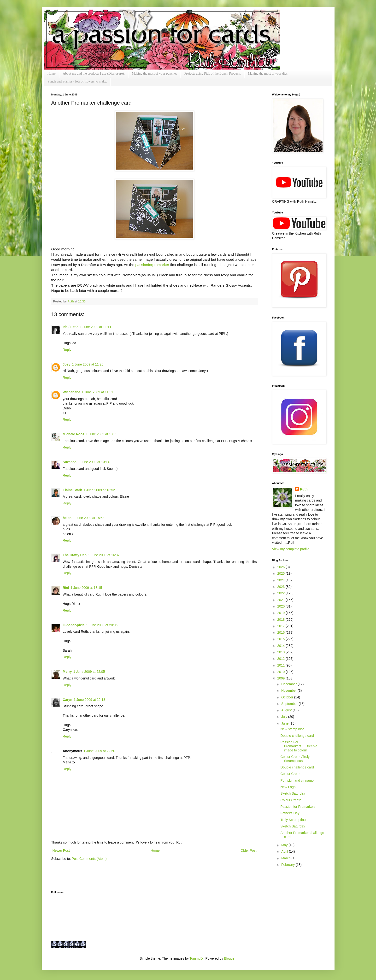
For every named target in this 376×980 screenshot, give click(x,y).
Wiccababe (72, 392)
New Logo (288, 787)
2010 (281, 672)
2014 (281, 646)
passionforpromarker (152, 265)
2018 (281, 620)
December (289, 684)
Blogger (230, 958)
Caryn (68, 700)
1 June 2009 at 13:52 (99, 490)
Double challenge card (297, 736)
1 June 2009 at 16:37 (104, 555)
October (288, 697)
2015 (281, 639)
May (285, 845)
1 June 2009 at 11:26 (88, 364)
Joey (67, 364)
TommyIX (196, 958)
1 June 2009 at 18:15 (86, 588)
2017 (281, 626)
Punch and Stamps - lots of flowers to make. (77, 81)
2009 (281, 678)
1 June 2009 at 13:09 (102, 434)
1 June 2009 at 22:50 (99, 751)
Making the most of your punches (155, 74)
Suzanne (70, 462)
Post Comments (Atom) (89, 859)
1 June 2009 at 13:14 (94, 462)
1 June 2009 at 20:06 (102, 625)
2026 (281, 567)
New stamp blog (292, 729)
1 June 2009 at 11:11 (96, 327)
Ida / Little (71, 327)
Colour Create (291, 774)
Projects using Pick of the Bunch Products (212, 74)
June (285, 723)
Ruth (71, 301)
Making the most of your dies (268, 74)
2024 (281, 580)
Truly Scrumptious (294, 820)
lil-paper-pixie (74, 625)
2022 (281, 593)
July (285, 717)
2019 (281, 613)
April (285, 851)
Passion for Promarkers (298, 807)
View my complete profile (291, 549)
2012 (281, 659)
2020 (281, 606)
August (287, 710)
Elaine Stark (72, 490)
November (289, 691)
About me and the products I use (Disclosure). (94, 74)
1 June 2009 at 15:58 (89, 518)
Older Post (248, 850)
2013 (281, 652)
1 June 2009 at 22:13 (89, 700)
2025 (281, 573)
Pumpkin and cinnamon (298, 780)
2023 (281, 587)
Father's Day (290, 813)
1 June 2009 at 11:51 (98, 392)
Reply (67, 350)
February (288, 865)
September (290, 704)
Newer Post (61, 850)
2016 (281, 632)
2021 (281, 600)
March (286, 858)
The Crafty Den (75, 555)
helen (67, 518)
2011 (281, 665)
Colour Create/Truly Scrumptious (295, 759)
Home (52, 74)
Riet (66, 588)
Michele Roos (74, 434)
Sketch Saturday (293, 793)
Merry (67, 672)
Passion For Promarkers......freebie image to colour (299, 746)
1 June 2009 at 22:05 (89, 672)
